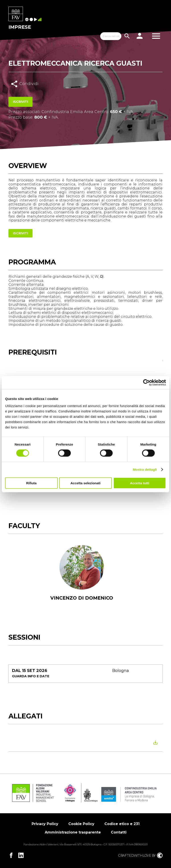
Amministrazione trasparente (73, 832)
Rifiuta (31, 483)
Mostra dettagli (145, 469)
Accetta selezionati (85, 483)
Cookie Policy (81, 824)
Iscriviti (20, 102)
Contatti (119, 832)
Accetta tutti (140, 483)
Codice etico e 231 (122, 824)
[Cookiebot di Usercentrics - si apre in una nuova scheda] (146, 383)
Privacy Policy (45, 824)
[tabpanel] (82, 578)
